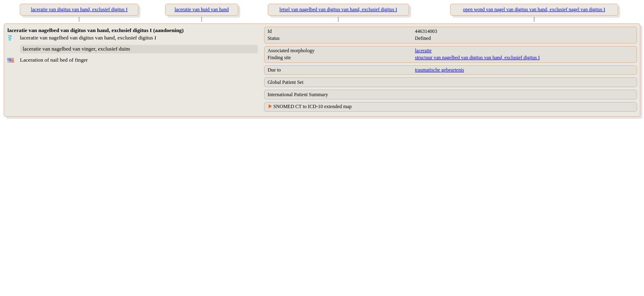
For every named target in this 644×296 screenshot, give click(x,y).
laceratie (423, 51)
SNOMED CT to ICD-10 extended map (312, 106)
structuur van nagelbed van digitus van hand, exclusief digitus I (477, 58)
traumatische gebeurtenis (439, 70)
